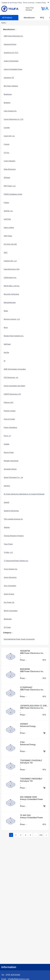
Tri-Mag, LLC (8, 552)
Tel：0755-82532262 (11, 975)
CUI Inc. (7, 153)
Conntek (7, 128)
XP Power (7, 627)
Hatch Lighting (9, 228)
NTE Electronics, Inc (11, 377)
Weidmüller (8, 619)
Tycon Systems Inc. (11, 569)
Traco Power (8, 544)
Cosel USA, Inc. (9, 136)
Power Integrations (10, 427)
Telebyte (7, 527)
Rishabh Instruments (11, 461)
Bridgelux (7, 103)
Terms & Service (29, 3)
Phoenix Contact (10, 411)
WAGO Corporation (11, 611)
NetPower (7, 344)
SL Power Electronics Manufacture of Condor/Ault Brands (24, 494)
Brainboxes (8, 94)
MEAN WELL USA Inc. (12, 286)
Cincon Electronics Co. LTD (14, 119)
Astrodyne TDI (9, 78)
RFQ (42, 18)
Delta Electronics (10, 169)
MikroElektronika (10, 303)
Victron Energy (9, 594)
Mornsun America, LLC (12, 319)
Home (4, 23)
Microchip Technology (11, 294)
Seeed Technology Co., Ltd (13, 477)
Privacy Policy (17, 3)
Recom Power (9, 452)
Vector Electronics (10, 577)
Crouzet (7, 144)
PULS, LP (7, 436)
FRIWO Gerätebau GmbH (13, 194)
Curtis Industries (10, 161)
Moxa (6, 328)
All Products (7, 18)
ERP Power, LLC (10, 186)
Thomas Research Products (14, 536)
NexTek (6, 353)
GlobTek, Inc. (8, 211)
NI (5, 361)
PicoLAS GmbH (9, 419)
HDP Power (8, 236)
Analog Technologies (11, 61)
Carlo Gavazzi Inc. (10, 111)
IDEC (6, 253)
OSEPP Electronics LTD (12, 394)
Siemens (7, 486)
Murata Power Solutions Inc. (14, 336)
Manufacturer (29, 18)
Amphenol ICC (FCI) (11, 53)
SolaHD (6, 502)
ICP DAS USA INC (10, 244)
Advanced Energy (10, 44)
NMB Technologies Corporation (15, 369)
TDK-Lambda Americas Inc (13, 519)
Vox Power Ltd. (9, 602)
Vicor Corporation (10, 586)
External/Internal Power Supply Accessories (19, 639)
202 (41, 835)
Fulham (6, 203)
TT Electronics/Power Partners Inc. (16, 561)
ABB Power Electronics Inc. (13, 36)
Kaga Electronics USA (12, 269)
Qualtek (6, 444)
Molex (6, 311)
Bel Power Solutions (11, 86)
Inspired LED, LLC (10, 261)
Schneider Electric (10, 469)
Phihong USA (9, 402)
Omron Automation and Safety (14, 386)
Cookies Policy (41, 3)
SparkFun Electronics (11, 511)
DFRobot (7, 178)
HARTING (7, 219)
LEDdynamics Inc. (10, 278)
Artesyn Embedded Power (13, 69)
